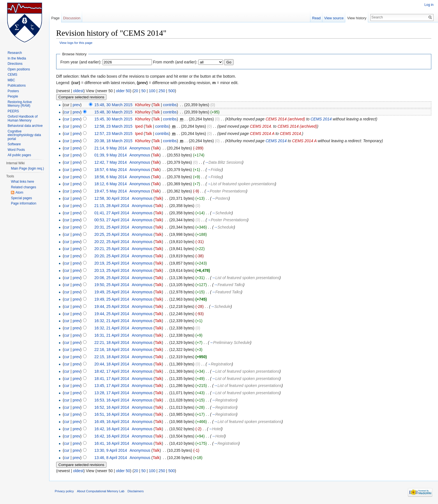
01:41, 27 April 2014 (112, 213)
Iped (139, 126)
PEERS (13, 111)
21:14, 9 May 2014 (111, 148)
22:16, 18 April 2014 (112, 350)
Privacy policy (64, 491)
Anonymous (140, 148)
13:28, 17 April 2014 (112, 393)
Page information (24, 203)
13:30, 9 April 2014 (111, 450)
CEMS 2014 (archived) (285, 119)
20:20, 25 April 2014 (112, 256)
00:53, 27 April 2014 (112, 220)
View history (357, 18)
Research (15, 53)
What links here (22, 182)
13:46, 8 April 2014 (111, 458)
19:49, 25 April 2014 (112, 292)
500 (171, 91)
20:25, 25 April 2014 (112, 234)
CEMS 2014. (261, 126)
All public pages (19, 155)
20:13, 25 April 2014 (112, 270)
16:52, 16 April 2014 (112, 407)
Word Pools (16, 150)
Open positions (19, 69)
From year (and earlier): (81, 62)
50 (144, 91)
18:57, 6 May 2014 (111, 170)
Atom (19, 192)
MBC (11, 80)
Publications (17, 85)
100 (152, 91)
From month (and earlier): (175, 62)
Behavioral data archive (25, 126)
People (13, 96)
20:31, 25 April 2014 (112, 227)
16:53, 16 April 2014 (112, 400)
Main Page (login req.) (27, 168)
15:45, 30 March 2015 (113, 119)
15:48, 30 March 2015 (113, 105)
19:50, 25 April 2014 (112, 285)
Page (55, 18)
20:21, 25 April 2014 (112, 249)
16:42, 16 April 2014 (112, 429)
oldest (78, 91)
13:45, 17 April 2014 (112, 386)
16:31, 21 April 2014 (112, 335)
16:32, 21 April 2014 (112, 321)
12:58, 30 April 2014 (112, 198)
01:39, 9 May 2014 (111, 155)
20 (136, 91)
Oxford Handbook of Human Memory (22, 118)
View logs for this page (76, 43)
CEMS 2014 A (262, 134)
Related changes (23, 187)
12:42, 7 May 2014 (111, 162)
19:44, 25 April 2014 (112, 306)
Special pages (21, 198)
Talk (156, 105)
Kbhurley (143, 105)
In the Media (17, 58)
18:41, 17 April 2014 (112, 379)
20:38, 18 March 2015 (113, 141)
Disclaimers (136, 491)
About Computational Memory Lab (101, 491)
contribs (170, 105)
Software (14, 144)
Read (316, 18)
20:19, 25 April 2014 (112, 263)
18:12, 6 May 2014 (111, 184)
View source (334, 18)
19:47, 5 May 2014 (111, 191)
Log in (429, 5)
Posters (13, 91)
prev (76, 105)
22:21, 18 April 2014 (112, 343)
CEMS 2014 (321, 119)
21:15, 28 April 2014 (112, 206)
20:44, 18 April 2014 (112, 364)
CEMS (12, 75)
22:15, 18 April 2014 (112, 357)
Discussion (72, 18)
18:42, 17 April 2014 (112, 371)
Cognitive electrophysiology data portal (24, 135)
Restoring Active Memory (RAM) (20, 104)
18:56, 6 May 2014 (111, 177)
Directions (15, 64)
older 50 (123, 91)
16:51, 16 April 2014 (112, 414)
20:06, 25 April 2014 (112, 278)
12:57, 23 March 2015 (113, 134)
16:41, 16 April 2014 (112, 443)
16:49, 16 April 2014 (112, 422)
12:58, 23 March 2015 (113, 126)
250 (162, 91)
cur (67, 112)
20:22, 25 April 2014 (112, 242)
